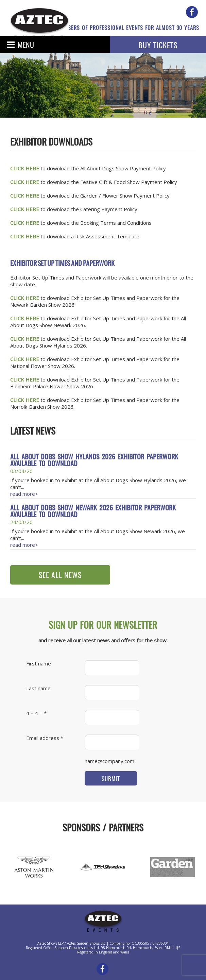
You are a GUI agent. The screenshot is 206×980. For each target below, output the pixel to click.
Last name (38, 688)
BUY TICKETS (158, 46)
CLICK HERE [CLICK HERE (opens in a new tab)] (25, 168)
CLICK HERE (25, 196)
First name (39, 663)
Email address (43, 738)
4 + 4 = (34, 713)
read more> (24, 494)
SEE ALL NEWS (60, 576)
